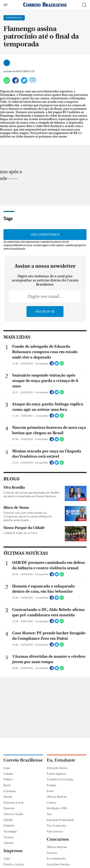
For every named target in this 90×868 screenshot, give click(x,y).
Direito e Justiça (14, 864)
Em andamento (56, 858)
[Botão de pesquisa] (84, 5)
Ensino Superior (56, 774)
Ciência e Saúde (13, 814)
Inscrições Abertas (58, 864)
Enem (50, 791)
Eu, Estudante (61, 760)
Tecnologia (10, 831)
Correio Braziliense (23, 760)
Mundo (8, 797)
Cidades (8, 774)
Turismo (8, 837)
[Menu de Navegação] (6, 5)
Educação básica (57, 768)
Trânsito (9, 843)
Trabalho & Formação (60, 779)
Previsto (52, 853)
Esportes (9, 808)
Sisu (49, 814)
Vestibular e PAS (57, 808)
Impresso (13, 851)
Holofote (9, 826)
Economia (10, 791)
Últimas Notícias (57, 797)
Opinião (8, 820)
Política (8, 779)
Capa (7, 768)
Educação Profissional (60, 820)
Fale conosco (55, 831)
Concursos (58, 839)
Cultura (51, 803)
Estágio (51, 785)
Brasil (7, 785)
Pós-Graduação (56, 826)
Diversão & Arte (14, 803)
